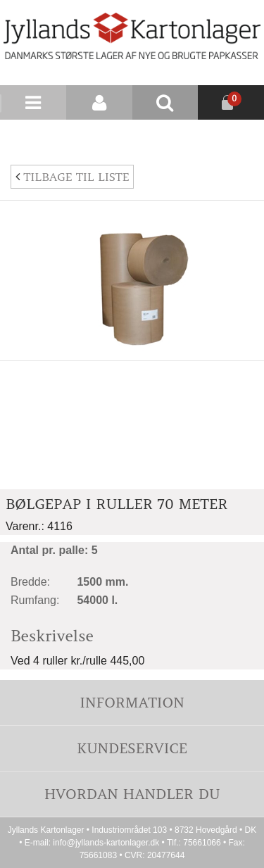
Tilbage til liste (72, 177)
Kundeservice (132, 748)
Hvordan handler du (132, 794)
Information (132, 702)
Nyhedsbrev (230, 137)
